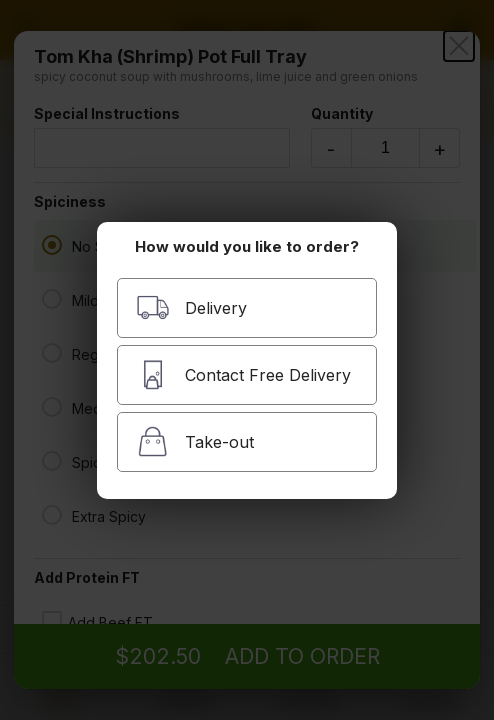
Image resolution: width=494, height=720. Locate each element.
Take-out (195, 441)
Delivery (191, 307)
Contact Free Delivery (243, 374)
